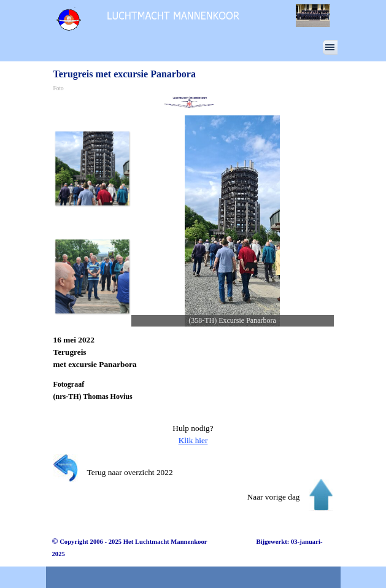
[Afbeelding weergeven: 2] (92, 276)
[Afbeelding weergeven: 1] (92, 168)
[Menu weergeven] (330, 47)
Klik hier (193, 440)
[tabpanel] (193, 352)
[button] (232, 221)
